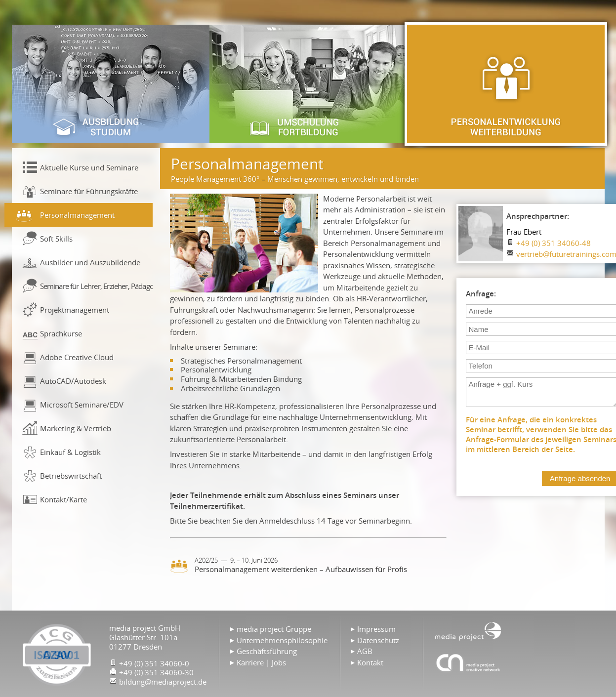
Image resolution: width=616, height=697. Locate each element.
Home (468, 630)
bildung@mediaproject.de (163, 682)
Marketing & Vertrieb (76, 428)
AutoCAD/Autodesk (73, 381)
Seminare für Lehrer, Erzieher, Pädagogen (96, 286)
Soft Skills (56, 239)
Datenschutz (378, 640)
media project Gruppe (274, 629)
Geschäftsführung (267, 651)
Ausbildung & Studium (111, 84)
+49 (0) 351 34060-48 (554, 243)
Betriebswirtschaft (71, 476)
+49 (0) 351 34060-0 (154, 663)
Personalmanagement (77, 215)
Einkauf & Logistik (70, 452)
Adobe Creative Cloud (77, 357)
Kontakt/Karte (63, 499)
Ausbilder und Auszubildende (90, 262)
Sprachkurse (61, 333)
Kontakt (370, 662)
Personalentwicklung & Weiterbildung (506, 84)
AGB (365, 651)
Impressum (376, 629)
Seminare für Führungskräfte (89, 191)
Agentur (468, 662)
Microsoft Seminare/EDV (82, 405)
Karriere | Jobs (261, 662)
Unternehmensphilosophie (282, 640)
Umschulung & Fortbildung (308, 84)
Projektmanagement (75, 310)
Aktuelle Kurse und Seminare (89, 167)
